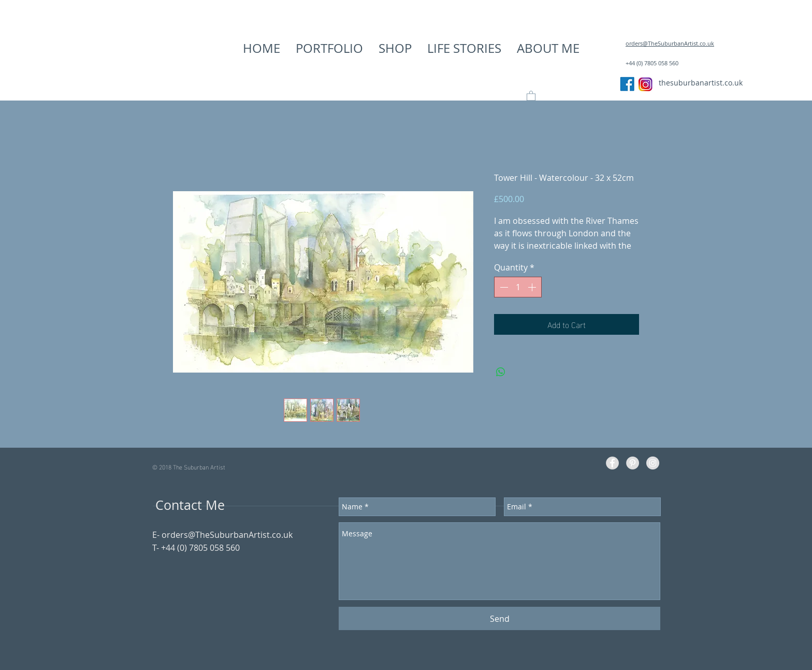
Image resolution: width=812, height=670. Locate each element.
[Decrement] (503, 287)
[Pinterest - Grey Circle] (633, 463)
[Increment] (533, 287)
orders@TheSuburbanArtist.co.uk (227, 535)
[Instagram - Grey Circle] (653, 463)
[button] (329, 48)
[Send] (499, 618)
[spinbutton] (518, 287)
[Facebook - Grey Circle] (612, 463)
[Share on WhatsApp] (501, 372)
